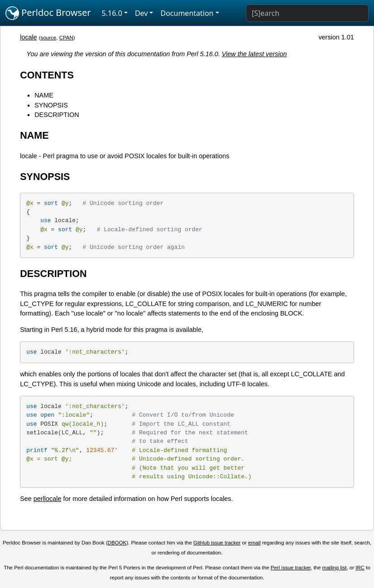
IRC (360, 568)
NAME (44, 95)
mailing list (335, 568)
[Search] (307, 13)
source (49, 38)
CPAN (66, 38)
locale (29, 37)
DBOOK (117, 543)
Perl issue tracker (291, 568)
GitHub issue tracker (217, 543)
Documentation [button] (187, 13)
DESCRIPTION (57, 115)
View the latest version (254, 54)
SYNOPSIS (51, 105)
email (254, 543)
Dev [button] (141, 13)
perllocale (48, 499)
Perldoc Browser (48, 13)
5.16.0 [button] (112, 13)
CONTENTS (47, 75)
